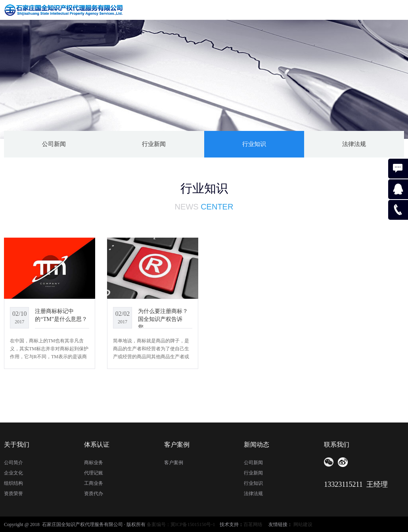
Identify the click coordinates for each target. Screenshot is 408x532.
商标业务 (94, 463)
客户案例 (174, 463)
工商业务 (94, 483)
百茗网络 (253, 524)
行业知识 (254, 144)
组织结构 (13, 483)
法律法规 (354, 144)
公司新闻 (54, 144)
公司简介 (13, 463)
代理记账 (94, 473)
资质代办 (94, 494)
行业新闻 (154, 144)
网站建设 (303, 524)
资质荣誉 (13, 494)
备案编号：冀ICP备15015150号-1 (181, 524)
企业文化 (13, 473)
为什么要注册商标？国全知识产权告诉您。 (163, 319)
